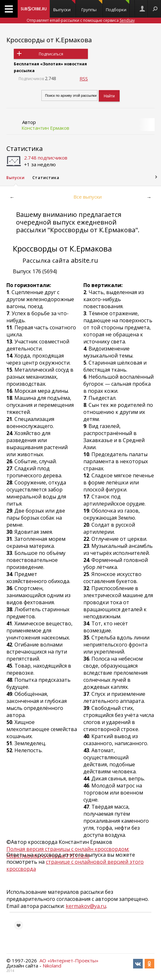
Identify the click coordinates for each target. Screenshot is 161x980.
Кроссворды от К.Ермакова (49, 40)
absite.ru (85, 260)
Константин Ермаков (45, 128)
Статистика (25, 148)
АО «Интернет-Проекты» (69, 960)
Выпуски (64, 6)
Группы (92, 6)
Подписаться (51, 54)
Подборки (118, 6)
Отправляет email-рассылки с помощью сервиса (81, 20)
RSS (84, 78)
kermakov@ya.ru (86, 906)
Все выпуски (88, 197)
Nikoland (52, 966)
